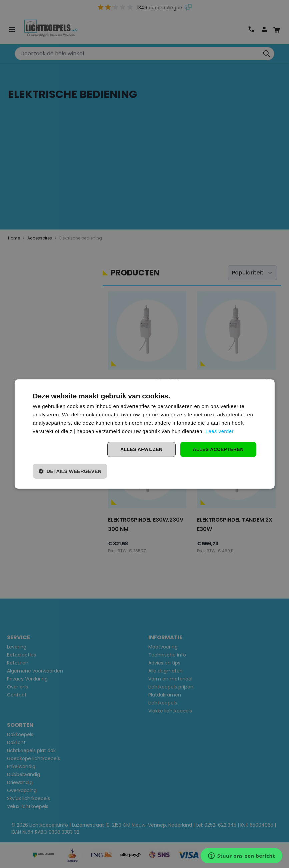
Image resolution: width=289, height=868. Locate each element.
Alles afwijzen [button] (141, 449)
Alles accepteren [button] (218, 449)
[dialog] (144, 434)
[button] (70, 471)
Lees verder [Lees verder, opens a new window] (219, 431)
